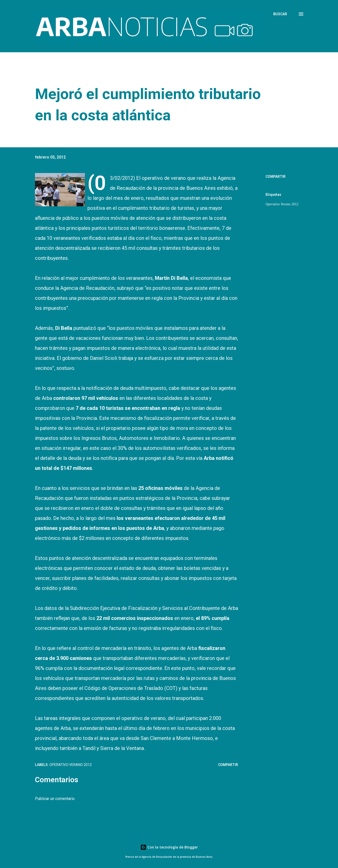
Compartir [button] (276, 177)
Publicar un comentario (55, 799)
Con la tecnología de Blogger (169, 847)
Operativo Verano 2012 (282, 204)
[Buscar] (280, 14)
